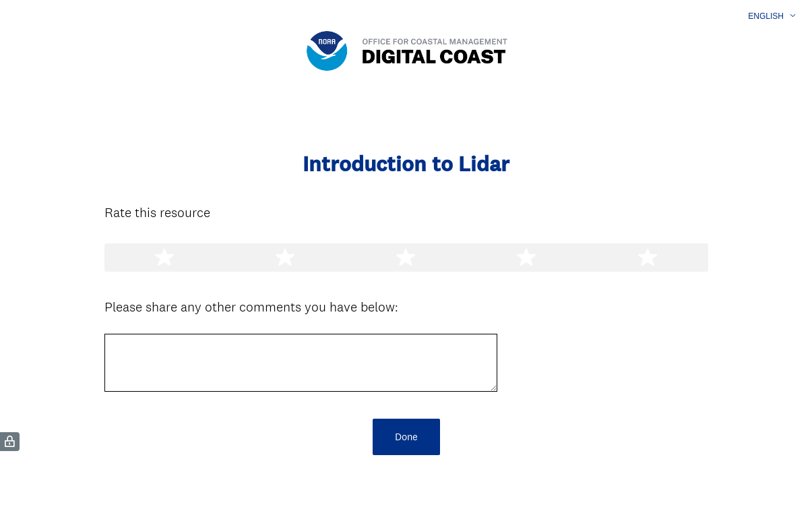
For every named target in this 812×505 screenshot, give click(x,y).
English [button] (766, 16)
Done (406, 437)
